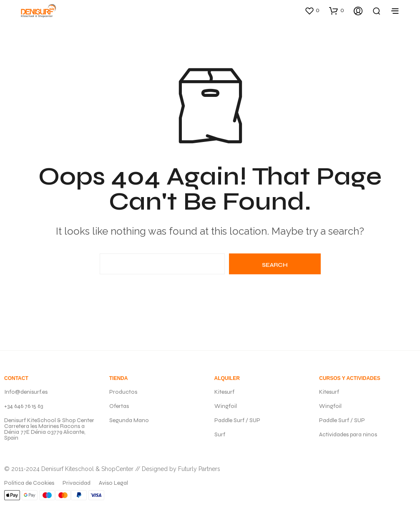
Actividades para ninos (348, 434)
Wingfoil (226, 406)
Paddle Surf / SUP (237, 420)
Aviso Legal (113, 483)
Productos (123, 392)
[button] (312, 10)
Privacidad (77, 483)
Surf (220, 434)
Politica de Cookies (29, 483)
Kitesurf (224, 392)
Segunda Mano (129, 420)
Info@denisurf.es (26, 392)
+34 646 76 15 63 (24, 406)
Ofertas (119, 406)
